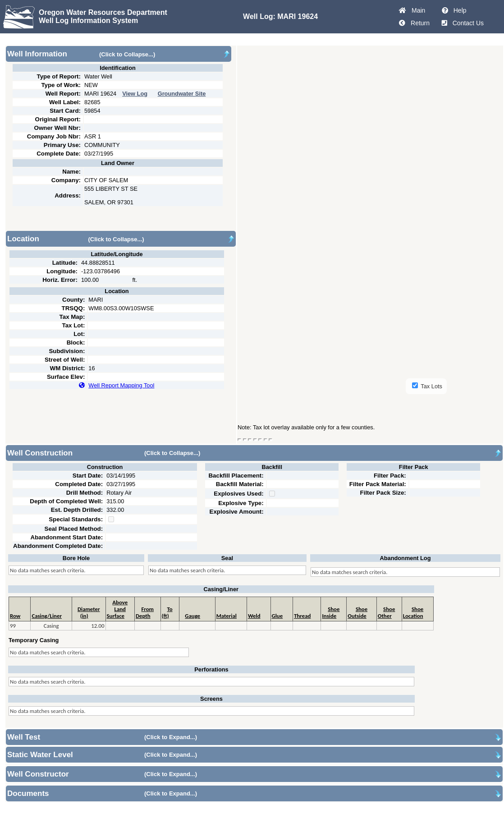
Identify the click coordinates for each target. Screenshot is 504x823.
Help (458, 10)
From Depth (145, 612)
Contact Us (466, 23)
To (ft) (167, 612)
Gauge (192, 616)
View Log (135, 94)
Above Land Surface (117, 609)
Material (227, 616)
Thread (302, 616)
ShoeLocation (413, 612)
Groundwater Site (182, 94)
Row (15, 616)
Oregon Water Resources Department (103, 12)
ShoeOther (387, 612)
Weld (254, 616)
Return (418, 23)
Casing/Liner (47, 616)
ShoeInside (331, 612)
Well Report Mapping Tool (121, 385)
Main (417, 10)
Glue (277, 616)
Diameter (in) (89, 612)
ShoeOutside (357, 612)
